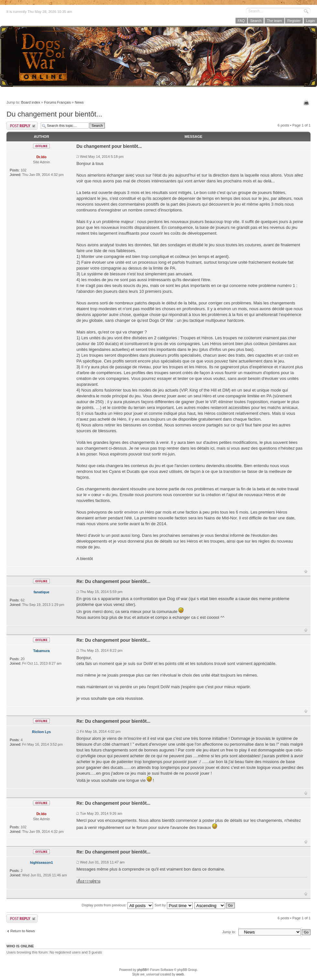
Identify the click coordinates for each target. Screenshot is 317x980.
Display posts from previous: (117, 905)
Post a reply (22, 126)
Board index (31, 102)
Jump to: (229, 932)
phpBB (142, 970)
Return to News (23, 931)
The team (274, 21)
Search (256, 21)
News (79, 102)
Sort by (174, 905)
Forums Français (57, 102)
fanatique (42, 592)
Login (310, 21)
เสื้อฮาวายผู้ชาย (88, 881)
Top (306, 571)
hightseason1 (42, 863)
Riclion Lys (41, 732)
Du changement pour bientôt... (54, 114)
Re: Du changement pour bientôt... (113, 581)
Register (294, 21)
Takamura (42, 651)
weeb (180, 974)
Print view (307, 103)
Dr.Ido (42, 157)
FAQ (241, 21)
